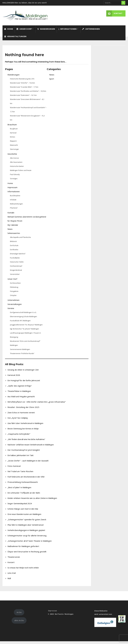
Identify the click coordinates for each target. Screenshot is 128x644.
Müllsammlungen (16, 206)
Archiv (19, 615)
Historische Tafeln (17, 264)
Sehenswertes (14, 236)
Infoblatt (13, 202)
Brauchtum (12, 127)
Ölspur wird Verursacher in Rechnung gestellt (27, 554)
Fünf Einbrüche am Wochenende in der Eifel (26, 479)
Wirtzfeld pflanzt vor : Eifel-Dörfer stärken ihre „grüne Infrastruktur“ (37, 404)
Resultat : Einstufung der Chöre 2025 (23, 410)
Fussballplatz (15, 260)
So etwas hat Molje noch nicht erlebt (23, 570)
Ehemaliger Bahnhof (18, 256)
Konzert (11, 565)
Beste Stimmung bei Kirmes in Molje (23, 431)
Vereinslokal (15, 277)
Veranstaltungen (15, 39)
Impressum (12, 190)
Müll (9, 581)
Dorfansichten (15, 286)
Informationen (67, 32)
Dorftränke (14, 252)
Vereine (11, 311)
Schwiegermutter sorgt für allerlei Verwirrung (27, 538)
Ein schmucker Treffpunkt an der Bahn (24, 495)
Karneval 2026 (14, 378)
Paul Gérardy (15, 177)
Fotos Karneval (14, 469)
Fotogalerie (14, 294)
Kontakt (114, 13)
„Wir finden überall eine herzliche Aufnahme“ (26, 442)
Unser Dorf (24, 32)
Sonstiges (14, 181)
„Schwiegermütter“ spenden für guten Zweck (27, 522)
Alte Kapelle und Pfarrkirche (20, 240)
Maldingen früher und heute (21, 173)
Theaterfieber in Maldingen (19, 394)
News (10, 232)
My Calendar (13, 228)
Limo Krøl (12, 576)
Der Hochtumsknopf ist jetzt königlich (24, 453)
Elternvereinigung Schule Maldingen (23, 319)
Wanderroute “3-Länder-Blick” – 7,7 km (24, 90)
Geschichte (12, 156)
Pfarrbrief (14, 210)
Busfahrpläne (15, 198)
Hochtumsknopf (16, 269)
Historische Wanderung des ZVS (22, 81)
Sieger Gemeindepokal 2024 (20, 506)
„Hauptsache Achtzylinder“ (19, 437)
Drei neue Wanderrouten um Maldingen (24, 517)
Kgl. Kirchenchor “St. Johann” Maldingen (24, 331)
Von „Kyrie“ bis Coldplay (18, 420)
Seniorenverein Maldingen (20, 352)
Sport (52, 81)
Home (9, 32)
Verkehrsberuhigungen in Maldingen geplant (26, 533)
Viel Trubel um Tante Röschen (20, 474)
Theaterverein (14, 560)
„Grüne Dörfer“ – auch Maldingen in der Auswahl (28, 463)
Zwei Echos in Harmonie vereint (21, 415)
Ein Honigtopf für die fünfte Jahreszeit (24, 383)
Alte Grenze (14, 161)
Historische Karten (17, 169)
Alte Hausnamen (16, 165)
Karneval (13, 135)
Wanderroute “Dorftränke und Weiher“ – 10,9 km (28, 94)
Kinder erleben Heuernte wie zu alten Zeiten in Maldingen (32, 501)
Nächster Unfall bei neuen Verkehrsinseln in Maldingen (31, 447)
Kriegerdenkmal (16, 273)
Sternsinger (14, 152)
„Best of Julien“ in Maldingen (19, 490)
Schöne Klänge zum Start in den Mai (23, 511)
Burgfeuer (14, 131)
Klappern (13, 144)
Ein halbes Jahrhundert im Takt (20, 458)
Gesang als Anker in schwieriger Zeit (23, 372)
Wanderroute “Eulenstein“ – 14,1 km (23, 98)
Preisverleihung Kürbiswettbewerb (23, 485)
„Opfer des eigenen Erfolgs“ (20, 388)
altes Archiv (19, 623)
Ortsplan (13, 298)
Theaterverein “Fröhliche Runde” (22, 356)
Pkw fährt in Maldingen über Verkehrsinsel (25, 527)
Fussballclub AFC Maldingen (20, 323)
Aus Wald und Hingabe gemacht (21, 399)
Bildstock (13, 244)
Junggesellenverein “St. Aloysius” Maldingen (26, 327)
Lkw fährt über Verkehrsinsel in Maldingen (25, 426)
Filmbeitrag (14, 290)
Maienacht (14, 148)
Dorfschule (14, 248)
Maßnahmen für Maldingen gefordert (23, 549)
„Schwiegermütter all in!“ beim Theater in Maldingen (30, 543)
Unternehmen (91, 32)
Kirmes (13, 139)
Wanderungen (46, 32)
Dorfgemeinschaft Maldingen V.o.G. (23, 315)
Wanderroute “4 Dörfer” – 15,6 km (22, 85)
